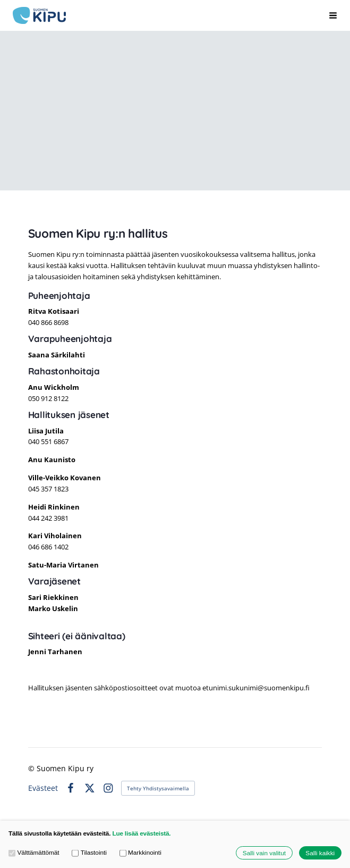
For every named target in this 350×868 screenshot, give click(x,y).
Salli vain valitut (264, 853)
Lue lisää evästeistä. (141, 833)
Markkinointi (140, 853)
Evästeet (43, 788)
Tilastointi (89, 853)
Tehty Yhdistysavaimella (158, 788)
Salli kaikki (320, 853)
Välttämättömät (34, 853)
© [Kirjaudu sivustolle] (32, 768)
